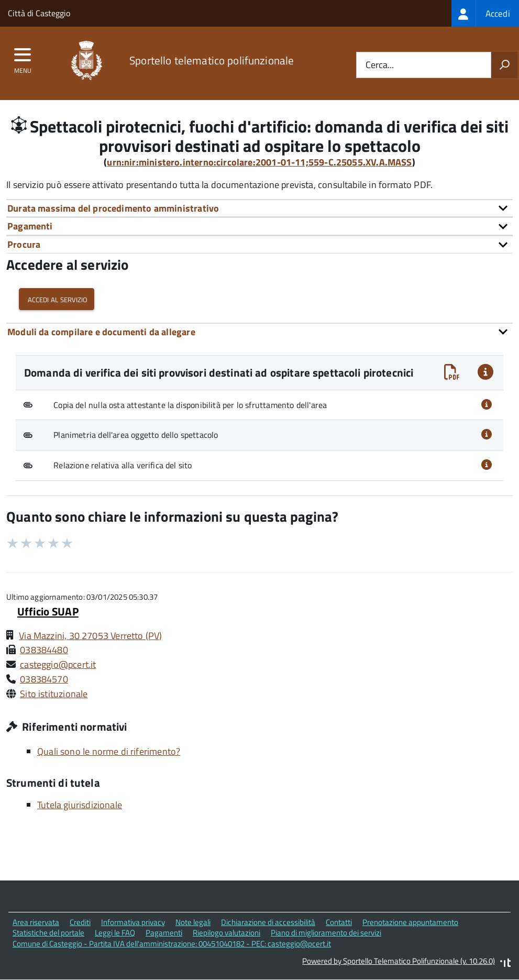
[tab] (259, 208)
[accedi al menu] (23, 58)
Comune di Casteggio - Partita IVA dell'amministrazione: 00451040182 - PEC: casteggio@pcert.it (172, 944)
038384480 (44, 650)
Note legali (193, 922)
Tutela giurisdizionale (80, 805)
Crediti (80, 922)
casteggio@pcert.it (58, 664)
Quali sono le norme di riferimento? (109, 751)
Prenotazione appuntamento (410, 922)
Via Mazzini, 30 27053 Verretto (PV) (90, 636)
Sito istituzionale (54, 694)
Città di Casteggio (39, 13)
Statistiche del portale (48, 933)
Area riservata (36, 922)
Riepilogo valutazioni (227, 933)
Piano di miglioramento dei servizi (326, 933)
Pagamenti (164, 933)
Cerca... (380, 65)
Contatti (339, 922)
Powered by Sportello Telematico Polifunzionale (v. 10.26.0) (399, 961)
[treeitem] (485, 13)
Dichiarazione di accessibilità (268, 922)
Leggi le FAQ (115, 933)
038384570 (44, 679)
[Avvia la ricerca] (504, 65)
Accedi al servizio (57, 299)
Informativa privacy (133, 922)
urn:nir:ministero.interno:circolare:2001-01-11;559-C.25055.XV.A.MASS (259, 162)
